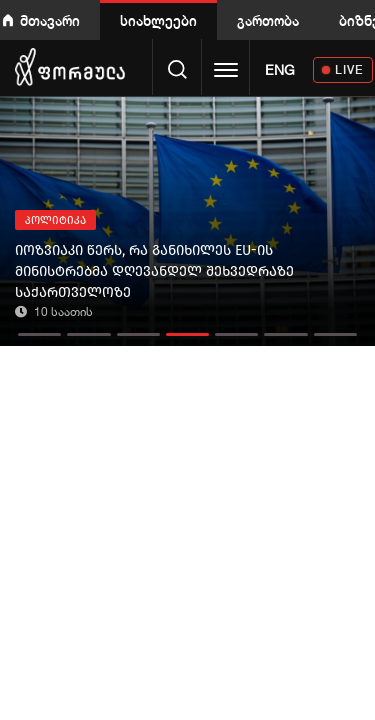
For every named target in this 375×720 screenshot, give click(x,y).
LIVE (349, 69)
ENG (280, 70)
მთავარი (50, 20)
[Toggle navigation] (226, 72)
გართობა (268, 20)
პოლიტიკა (55, 220)
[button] (39, 329)
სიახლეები (158, 20)
